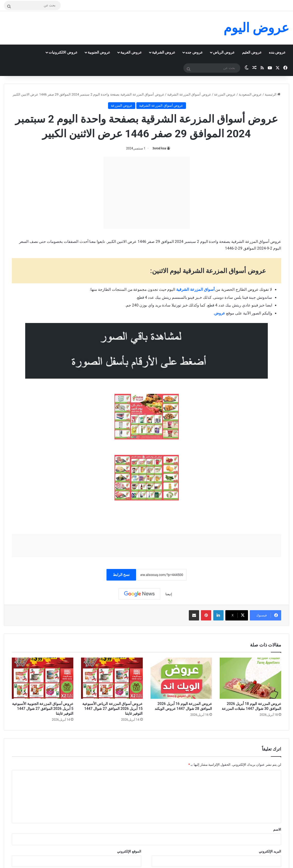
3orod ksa (159, 148)
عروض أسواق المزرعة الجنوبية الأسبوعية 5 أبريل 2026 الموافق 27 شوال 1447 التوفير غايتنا (43, 709)
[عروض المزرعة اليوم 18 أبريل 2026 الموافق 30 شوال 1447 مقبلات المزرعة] (250, 678)
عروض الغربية (131, 52)
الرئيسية (273, 94)
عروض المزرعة (225, 94)
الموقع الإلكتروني (129, 851)
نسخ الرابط (121, 575)
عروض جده (194, 52)
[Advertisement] (147, 193)
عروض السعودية (250, 94)
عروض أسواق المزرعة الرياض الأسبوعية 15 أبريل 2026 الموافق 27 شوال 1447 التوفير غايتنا (113, 709)
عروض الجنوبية (99, 52)
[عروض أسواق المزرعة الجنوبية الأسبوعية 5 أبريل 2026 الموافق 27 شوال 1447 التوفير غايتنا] (43, 678)
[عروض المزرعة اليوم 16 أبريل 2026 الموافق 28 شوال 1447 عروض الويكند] (181, 678)
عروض (220, 313)
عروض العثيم (252, 52)
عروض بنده (277, 52)
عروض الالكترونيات (63, 52)
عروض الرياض (224, 52)
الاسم (277, 829)
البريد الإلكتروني (270, 851)
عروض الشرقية (164, 52)
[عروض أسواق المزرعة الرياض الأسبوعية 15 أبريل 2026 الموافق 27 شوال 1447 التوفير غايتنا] (112, 678)
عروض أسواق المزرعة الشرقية (189, 94)
